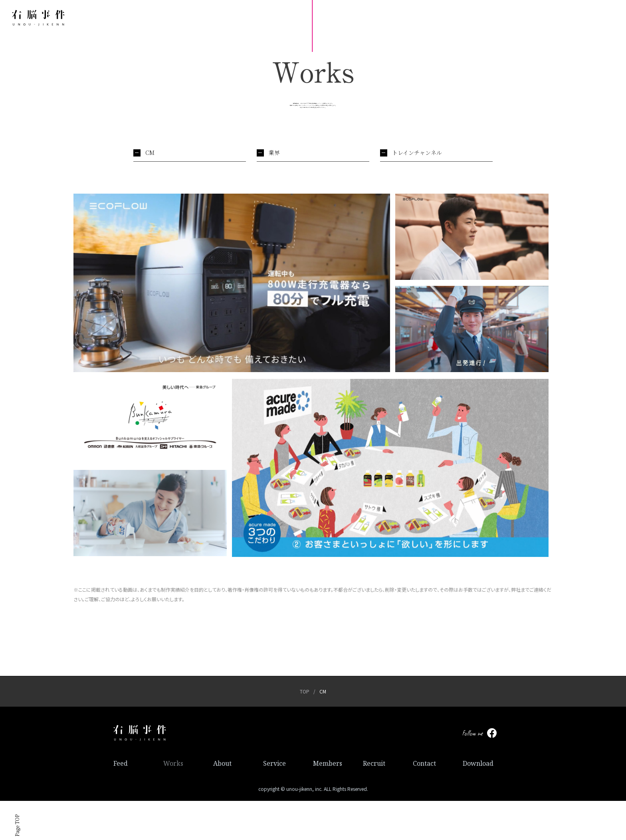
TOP (305, 730)
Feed (121, 802)
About (222, 802)
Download (478, 802)
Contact (424, 802)
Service (274, 802)
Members (328, 802)
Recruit (374, 802)
